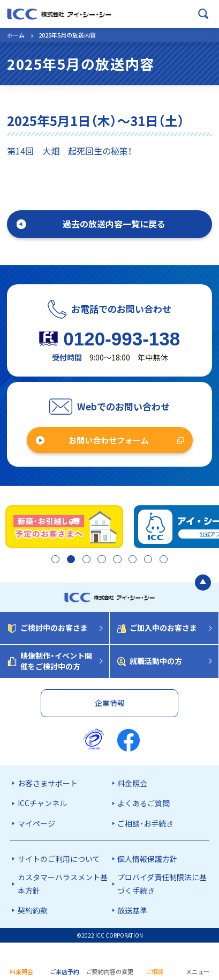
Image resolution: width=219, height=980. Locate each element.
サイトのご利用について (59, 859)
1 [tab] (54, 560)
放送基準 (132, 910)
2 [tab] (70, 560)
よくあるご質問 (144, 803)
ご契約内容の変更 (110, 971)
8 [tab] (163, 560)
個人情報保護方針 (147, 859)
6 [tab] (131, 560)
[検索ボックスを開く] (203, 14)
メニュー (198, 971)
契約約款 (33, 910)
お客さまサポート (48, 783)
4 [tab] (100, 560)
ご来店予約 (65, 971)
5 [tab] (116, 560)
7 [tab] (147, 560)
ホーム (16, 35)
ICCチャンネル (42, 803)
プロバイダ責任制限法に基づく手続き (162, 884)
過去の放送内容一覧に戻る (114, 224)
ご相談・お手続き (145, 823)
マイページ (36, 823)
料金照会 (132, 783)
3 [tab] (85, 560)
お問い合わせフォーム (109, 440)
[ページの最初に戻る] (203, 583)
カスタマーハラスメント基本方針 (63, 884)
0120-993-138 (122, 339)
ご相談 (154, 971)
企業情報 (110, 703)
